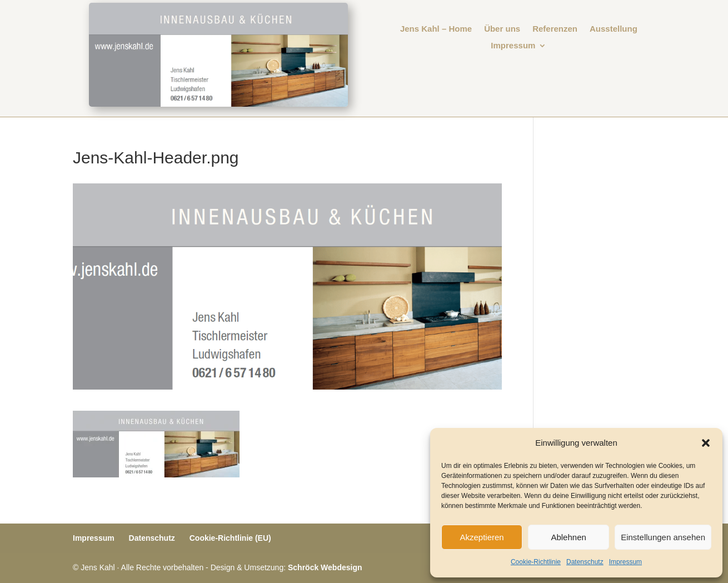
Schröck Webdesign (325, 567)
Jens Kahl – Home (436, 29)
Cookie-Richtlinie (536, 562)
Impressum (625, 562)
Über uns (502, 29)
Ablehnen (568, 537)
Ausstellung (614, 29)
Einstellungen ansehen (663, 537)
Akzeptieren (482, 537)
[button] (706, 443)
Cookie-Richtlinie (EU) (230, 538)
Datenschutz (585, 562)
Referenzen (555, 29)
